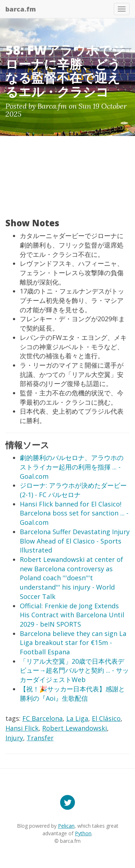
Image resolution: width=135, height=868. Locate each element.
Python (83, 833)
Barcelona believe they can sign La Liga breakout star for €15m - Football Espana (73, 643)
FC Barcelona (42, 718)
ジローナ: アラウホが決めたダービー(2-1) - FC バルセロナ (73, 490)
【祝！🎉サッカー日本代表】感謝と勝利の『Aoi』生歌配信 (72, 694)
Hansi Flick (22, 728)
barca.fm (21, 9)
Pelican (66, 826)
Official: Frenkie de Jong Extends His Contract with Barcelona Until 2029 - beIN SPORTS (72, 615)
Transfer (40, 738)
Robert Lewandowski (75, 728)
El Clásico (106, 718)
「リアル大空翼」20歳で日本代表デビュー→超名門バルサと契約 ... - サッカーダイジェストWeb (74, 670)
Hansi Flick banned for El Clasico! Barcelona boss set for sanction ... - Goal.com (74, 513)
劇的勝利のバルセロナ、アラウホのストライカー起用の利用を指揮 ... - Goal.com (72, 467)
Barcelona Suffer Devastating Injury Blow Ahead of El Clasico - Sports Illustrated (75, 541)
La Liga (77, 718)
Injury (14, 738)
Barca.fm (52, 106)
